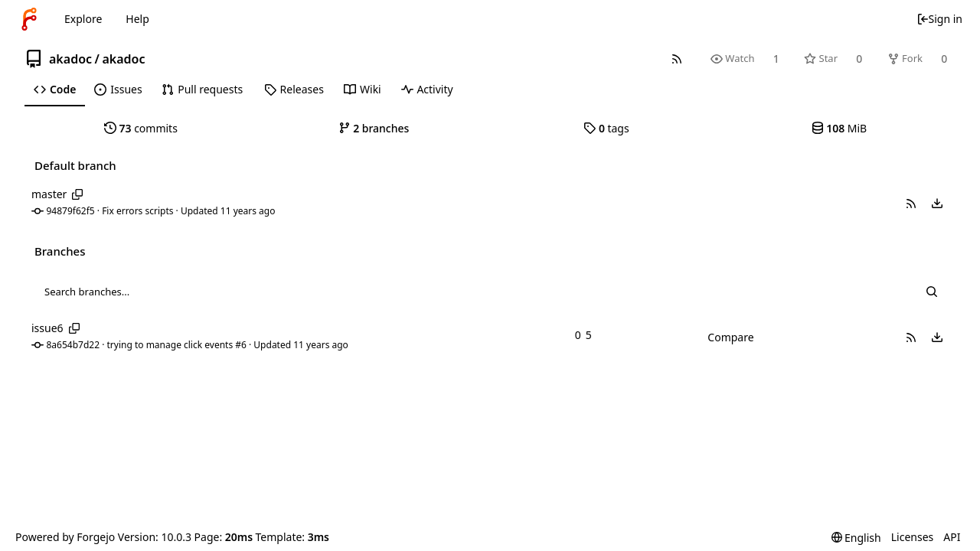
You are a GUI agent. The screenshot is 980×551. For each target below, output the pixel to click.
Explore (83, 19)
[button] (911, 204)
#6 (241, 345)
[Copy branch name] (78, 194)
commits (141, 128)
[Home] (29, 19)
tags (606, 128)
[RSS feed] (676, 59)
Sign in (939, 19)
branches (374, 128)
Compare (730, 337)
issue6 (47, 328)
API (952, 537)
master (49, 194)
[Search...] (932, 292)
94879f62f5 (71, 211)
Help (137, 19)
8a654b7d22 (73, 345)
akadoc (70, 59)
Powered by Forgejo (65, 537)
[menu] (937, 204)
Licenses (913, 537)
